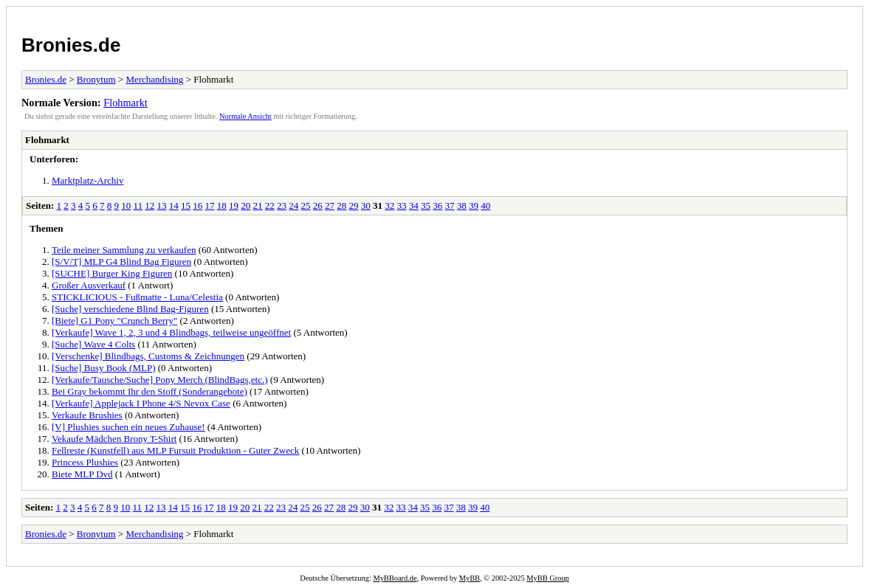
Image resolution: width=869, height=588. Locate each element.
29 (354, 205)
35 (426, 205)
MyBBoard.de (395, 578)
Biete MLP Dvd (82, 474)
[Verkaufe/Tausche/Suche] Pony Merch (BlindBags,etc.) (160, 380)
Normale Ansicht (245, 116)
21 (258, 205)
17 (210, 205)
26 (318, 205)
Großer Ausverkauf (89, 285)
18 (222, 205)
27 (330, 205)
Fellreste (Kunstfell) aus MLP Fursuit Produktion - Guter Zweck (175, 450)
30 (366, 205)
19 (234, 205)
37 (450, 205)
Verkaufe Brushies (87, 415)
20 (245, 205)
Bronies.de (71, 45)
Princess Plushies (85, 462)
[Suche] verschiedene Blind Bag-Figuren (130, 309)
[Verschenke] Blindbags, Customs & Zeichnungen (148, 356)
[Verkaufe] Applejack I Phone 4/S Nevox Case (141, 403)
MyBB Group (547, 578)
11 (138, 205)
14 (174, 205)
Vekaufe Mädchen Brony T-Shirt (114, 439)
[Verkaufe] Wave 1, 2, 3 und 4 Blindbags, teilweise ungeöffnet (171, 332)
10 (126, 205)
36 (437, 205)
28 (341, 205)
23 (282, 205)
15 (186, 205)
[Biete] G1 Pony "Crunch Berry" (114, 321)
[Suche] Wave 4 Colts (93, 344)
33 (402, 205)
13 (162, 205)
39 (474, 205)
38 (462, 205)
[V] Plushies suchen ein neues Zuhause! (128, 427)
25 (306, 205)
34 (414, 205)
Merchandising (154, 79)
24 (293, 205)
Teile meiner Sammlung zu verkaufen (124, 250)
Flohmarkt (126, 103)
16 (197, 205)
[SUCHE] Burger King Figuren (112, 273)
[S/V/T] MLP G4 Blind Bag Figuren (121, 262)
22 (270, 205)
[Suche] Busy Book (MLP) (103, 368)
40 (485, 205)
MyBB (470, 578)
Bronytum (96, 79)
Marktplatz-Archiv (87, 180)
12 (150, 205)
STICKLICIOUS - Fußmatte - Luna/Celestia (137, 297)
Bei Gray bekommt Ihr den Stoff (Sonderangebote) (150, 391)
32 (389, 205)
